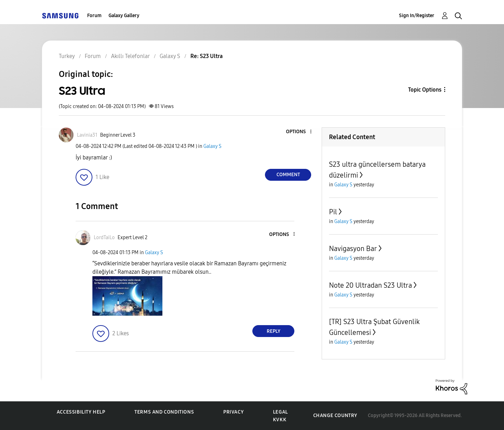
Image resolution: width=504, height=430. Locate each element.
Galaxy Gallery (124, 16)
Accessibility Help (81, 412)
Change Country (335, 415)
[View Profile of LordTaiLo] (104, 238)
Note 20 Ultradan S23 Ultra (370, 285)
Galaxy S (212, 146)
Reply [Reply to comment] (274, 331)
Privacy (233, 412)
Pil (333, 212)
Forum (94, 16)
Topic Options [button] (425, 90)
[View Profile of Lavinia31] (87, 135)
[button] (299, 132)
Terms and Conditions (164, 412)
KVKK (280, 420)
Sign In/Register (417, 16)
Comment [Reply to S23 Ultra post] (288, 175)
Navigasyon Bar (353, 249)
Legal (281, 412)
